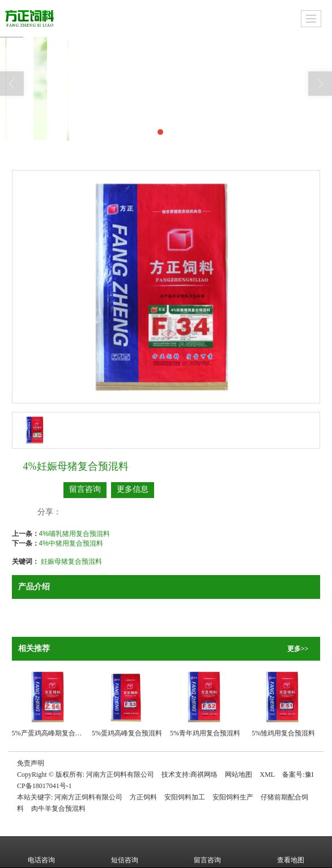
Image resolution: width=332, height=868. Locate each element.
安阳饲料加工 (185, 797)
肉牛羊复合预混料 (58, 809)
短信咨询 (125, 852)
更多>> (298, 649)
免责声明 (31, 763)
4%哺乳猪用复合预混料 (75, 534)
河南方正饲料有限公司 (120, 775)
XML (267, 775)
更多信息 (133, 489)
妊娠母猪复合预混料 (71, 561)
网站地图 (239, 775)
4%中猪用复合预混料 (71, 543)
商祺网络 (204, 775)
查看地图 (291, 852)
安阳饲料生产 (233, 797)
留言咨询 (85, 489)
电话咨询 (41, 852)
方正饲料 (143, 797)
